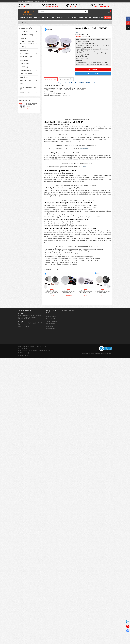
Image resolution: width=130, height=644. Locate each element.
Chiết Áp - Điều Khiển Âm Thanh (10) (28, 88)
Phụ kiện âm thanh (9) (26, 92)
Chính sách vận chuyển (51, 604)
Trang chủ (22, 17)
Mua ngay (93, 69)
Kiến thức (74, 18)
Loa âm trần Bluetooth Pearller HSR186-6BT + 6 (69, 579)
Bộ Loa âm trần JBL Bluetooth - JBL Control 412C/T (52, 580)
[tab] (51, 79)
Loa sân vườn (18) (25, 38)
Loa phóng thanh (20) (26, 70)
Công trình (60, 18)
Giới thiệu (29, 18)
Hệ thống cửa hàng (98, 18)
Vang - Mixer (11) (24, 54)
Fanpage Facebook (68, 599)
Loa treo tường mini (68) (26, 35)
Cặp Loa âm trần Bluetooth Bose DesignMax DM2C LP (103, 579)
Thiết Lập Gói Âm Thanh (48, 18)
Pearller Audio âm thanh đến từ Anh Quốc (102, 641)
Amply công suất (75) (26, 81)
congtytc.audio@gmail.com (27, 641)
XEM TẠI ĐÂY (84, 245)
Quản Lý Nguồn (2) (25, 64)
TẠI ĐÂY (83, 310)
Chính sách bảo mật (51, 614)
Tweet (77, 32)
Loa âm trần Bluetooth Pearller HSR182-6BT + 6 (86, 579)
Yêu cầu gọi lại (93, 74)
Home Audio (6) (24, 67)
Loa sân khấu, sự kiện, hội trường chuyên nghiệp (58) (27, 43)
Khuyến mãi (108, 18)
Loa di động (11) (24, 77)
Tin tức (68, 18)
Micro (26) (23, 84)
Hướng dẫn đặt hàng (51, 611)
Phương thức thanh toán (52, 609)
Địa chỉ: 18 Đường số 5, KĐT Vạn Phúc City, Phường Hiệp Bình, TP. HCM (34, 638)
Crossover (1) (24, 60)
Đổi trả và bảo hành (50, 606)
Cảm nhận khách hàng (85, 18)
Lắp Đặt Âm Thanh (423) (26, 74)
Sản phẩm (36, 18)
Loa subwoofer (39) (25, 50)
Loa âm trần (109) (25, 32)
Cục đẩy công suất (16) (26, 57)
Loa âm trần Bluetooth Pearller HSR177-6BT (31, 104)
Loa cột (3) (23, 47)
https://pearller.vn (26, 643)
